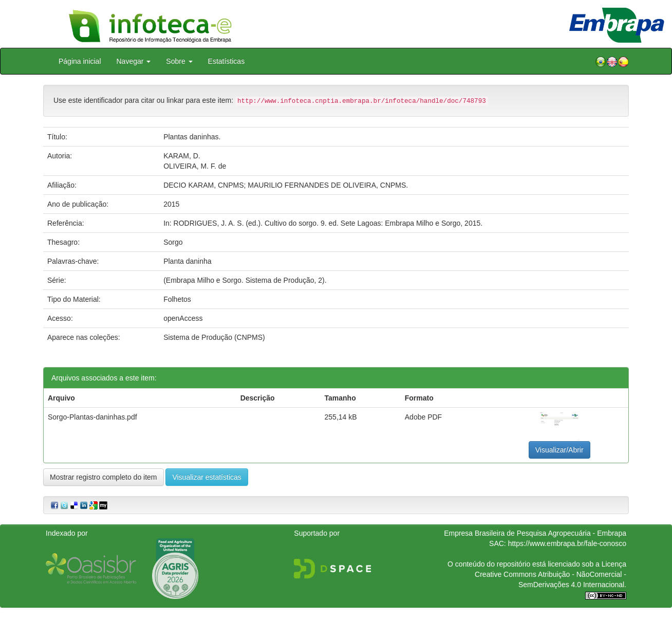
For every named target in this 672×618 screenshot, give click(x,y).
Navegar (134, 61)
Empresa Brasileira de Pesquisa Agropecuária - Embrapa (535, 533)
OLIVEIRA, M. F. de (195, 166)
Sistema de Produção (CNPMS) (214, 337)
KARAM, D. (182, 156)
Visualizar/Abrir (559, 450)
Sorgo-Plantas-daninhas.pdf (92, 417)
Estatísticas (227, 61)
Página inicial (80, 61)
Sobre (179, 61)
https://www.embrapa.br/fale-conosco (567, 543)
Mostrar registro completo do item (104, 477)
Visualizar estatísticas (207, 477)
